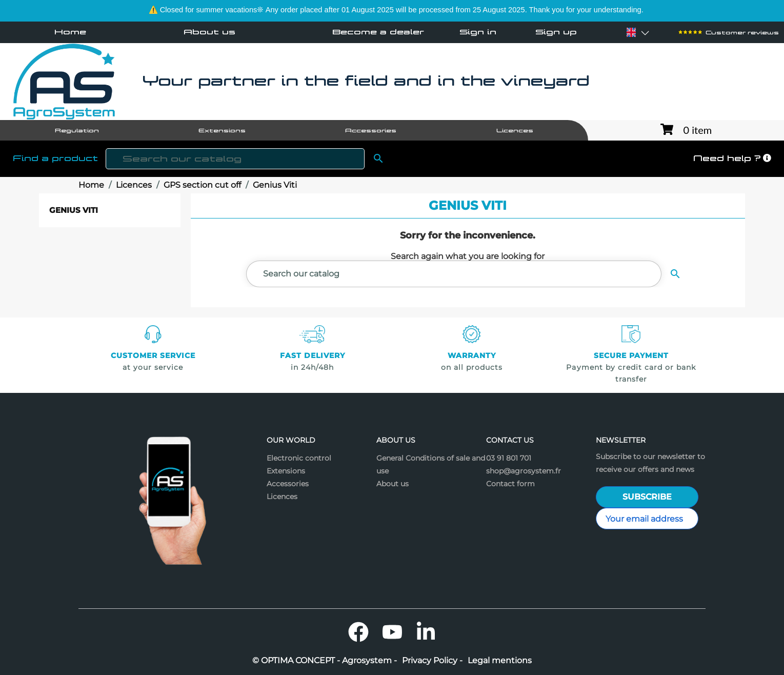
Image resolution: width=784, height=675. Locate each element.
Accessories (288, 484)
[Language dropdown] (631, 32)
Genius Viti (74, 210)
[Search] (235, 159)
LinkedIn (426, 632)
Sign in (478, 32)
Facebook (358, 632)
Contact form (510, 484)
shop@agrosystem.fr (524, 471)
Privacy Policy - (432, 661)
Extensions (286, 471)
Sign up (556, 32)
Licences (282, 497)
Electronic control (299, 458)
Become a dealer (378, 32)
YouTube (392, 632)
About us (209, 32)
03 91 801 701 (509, 458)
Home (70, 32)
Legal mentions (500, 661)
